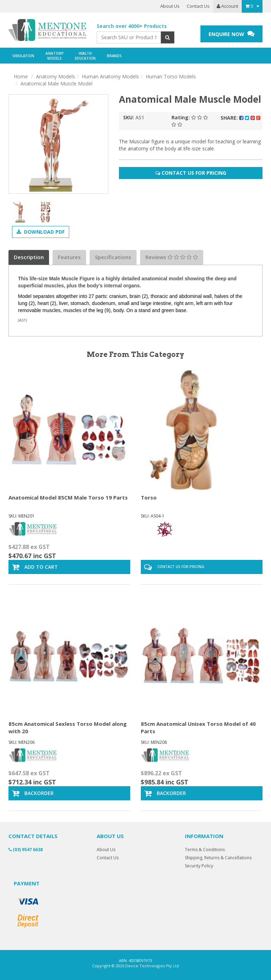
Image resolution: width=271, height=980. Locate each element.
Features (69, 257)
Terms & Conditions (205, 850)
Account (227, 6)
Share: (240, 118)
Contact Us (198, 6)
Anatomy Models (56, 76)
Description (29, 257)
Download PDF (41, 232)
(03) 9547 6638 (26, 850)
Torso (149, 497)
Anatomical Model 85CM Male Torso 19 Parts (68, 497)
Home (21, 76)
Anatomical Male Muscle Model (56, 83)
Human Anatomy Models (110, 76)
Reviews (172, 257)
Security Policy (199, 866)
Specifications (113, 257)
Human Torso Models (171, 76)
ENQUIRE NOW (231, 34)
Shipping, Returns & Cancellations (218, 858)
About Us (170, 6)
